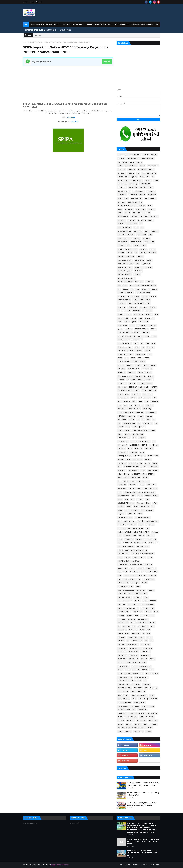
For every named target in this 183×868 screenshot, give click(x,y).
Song (142, 637)
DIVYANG (137, 275)
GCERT (132, 325)
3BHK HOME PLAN (133, 159)
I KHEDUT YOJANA (130, 401)
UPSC (152, 695)
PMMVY (128, 557)
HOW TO (142, 398)
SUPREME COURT (123, 666)
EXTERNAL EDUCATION (142, 304)
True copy (153, 688)
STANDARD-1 (145, 644)
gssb (127, 358)
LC (132, 441)
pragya (120, 568)
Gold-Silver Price (151, 336)
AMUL (156, 180)
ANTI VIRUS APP (145, 184)
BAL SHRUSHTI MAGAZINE (126, 206)
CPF (153, 242)
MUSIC (132, 489)
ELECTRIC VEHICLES (124, 300)
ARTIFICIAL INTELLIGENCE (137, 195)
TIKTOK (138, 684)
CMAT (120, 238)
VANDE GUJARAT (139, 702)
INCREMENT (122, 409)
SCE (123, 619)
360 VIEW (121, 159)
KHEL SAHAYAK (138, 434)
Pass (119, 536)
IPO (143, 420)
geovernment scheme (125, 329)
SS (141, 641)
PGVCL (151, 543)
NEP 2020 (140, 499)
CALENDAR (145, 217)
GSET (150, 354)
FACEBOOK (121, 307)
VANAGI (154, 699)
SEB (119, 626)
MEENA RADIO (134, 470)
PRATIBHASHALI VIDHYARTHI (146, 568)
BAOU (120, 209)
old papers (121, 514)
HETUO (150, 383)
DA (136, 253)
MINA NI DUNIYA (148, 474)
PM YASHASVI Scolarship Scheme (143, 554)
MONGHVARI (122, 485)
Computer (147, 238)
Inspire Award (151, 412)
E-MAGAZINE (134, 285)
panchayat (127, 528)
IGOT (126, 405)
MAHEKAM (134, 452)
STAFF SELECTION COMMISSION (128, 644)
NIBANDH (121, 507)
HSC (155, 398)
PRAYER (144, 572)
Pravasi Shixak (122, 572)
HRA (149, 398)
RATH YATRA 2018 (124, 594)
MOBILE (145, 478)
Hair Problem (149, 376)
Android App (122, 184)
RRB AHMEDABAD (132, 608)
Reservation (122, 601)
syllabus (131, 670)
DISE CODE (139, 271)
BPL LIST (127, 213)
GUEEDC (146, 358)
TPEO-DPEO (138, 688)
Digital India (146, 264)
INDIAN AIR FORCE (134, 409)
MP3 (148, 485)
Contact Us (136, 865)
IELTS (119, 405)
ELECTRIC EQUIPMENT (149, 296)
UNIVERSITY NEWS (124, 695)
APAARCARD (133, 188)
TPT (146, 688)
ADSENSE (131, 173)
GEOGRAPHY (141, 325)
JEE (139, 423)
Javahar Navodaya (129, 423)
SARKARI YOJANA (132, 615)
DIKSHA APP (139, 267)
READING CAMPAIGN (125, 597)
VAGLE (134, 699)
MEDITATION (122, 470)
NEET (133, 499)
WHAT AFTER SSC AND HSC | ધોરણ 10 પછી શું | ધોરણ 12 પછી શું (143, 794)
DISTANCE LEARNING (125, 275)
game (134, 322)
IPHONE (131, 420)
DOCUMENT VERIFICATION (126, 278)
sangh (156, 612)
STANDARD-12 (147, 648)
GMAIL (140, 336)
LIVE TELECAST (135, 445)
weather (120, 724)
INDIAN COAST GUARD (125, 412)
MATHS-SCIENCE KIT (135, 463)
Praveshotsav (134, 572)
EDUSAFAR (121, 296)
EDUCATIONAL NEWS (143, 293)
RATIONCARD (137, 594)
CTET (135, 249)
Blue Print (151, 209)
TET (145, 681)
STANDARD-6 (134, 655)
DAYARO (121, 256)
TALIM (120, 673)
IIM (131, 405)
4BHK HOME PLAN (147, 159)
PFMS (144, 543)
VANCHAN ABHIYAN (124, 702)
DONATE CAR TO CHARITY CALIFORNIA (130, 282)
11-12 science (122, 155)
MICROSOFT (136, 474)
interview (149, 416)
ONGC (140, 514)
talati (152, 670)
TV (119, 692)
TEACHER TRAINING (141, 677)
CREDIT (129, 246)
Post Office (135, 561)
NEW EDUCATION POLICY (126, 503)
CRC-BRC (121, 246)
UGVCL (133, 692)
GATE (146, 322)
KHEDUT (128, 434)
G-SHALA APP (149, 318)
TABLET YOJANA (142, 670)
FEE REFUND (144, 307)
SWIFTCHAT (122, 670)
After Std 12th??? (123, 177)
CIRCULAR (131, 235)
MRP (154, 485)
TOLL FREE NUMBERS (124, 688)
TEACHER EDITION (152, 673)
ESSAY (148, 300)
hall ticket (121, 380)
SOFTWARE (121, 637)
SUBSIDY (121, 663)
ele (129, 296)
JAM (119, 423)
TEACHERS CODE (123, 681)
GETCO (153, 329)
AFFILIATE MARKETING (149, 173)
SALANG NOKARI (136, 612)
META (120, 474)
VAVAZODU (135, 706)
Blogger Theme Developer (60, 865)
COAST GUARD (135, 238)
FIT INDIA (121, 314)
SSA (146, 641)
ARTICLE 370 (122, 195)
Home (25, 2)
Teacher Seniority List (125, 677)
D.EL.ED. (130, 253)
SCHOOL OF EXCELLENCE (139, 623)
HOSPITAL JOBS (123, 398)
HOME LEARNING (123, 394)
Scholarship (131, 619)
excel (130, 304)
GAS (140, 322)
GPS (148, 343)
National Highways (151, 496)
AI (153, 177)
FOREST (134, 318)
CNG (126, 238)
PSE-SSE (120, 579)
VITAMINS (121, 721)
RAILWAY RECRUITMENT (125, 586)
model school (135, 481)
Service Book (122, 630)
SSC (151, 641)
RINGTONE (121, 605)
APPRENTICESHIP (138, 191)
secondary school (129, 626)
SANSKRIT (121, 615)
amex (158, 865)
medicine (154, 467)
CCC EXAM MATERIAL (125, 227)
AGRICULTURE (145, 177)
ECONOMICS (135, 289)
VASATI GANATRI (123, 706)
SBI (153, 615)
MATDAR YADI (137, 459)
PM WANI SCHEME (124, 554)
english (135, 300)
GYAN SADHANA (134, 369)
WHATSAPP (146, 724)
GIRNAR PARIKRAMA (124, 336)
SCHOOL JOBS (143, 619)
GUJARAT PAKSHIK (124, 362)
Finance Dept (147, 311)
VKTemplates (35, 865)
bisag (138, 209)
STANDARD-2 (122, 652)
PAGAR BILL (150, 525)
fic (119, 311)
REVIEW (145, 601)
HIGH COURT (122, 387)
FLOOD (120, 318)
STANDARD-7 (145, 655)
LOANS (145, 445)
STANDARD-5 (122, 655)
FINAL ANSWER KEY (134, 311)
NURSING (134, 510)
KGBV (153, 430)
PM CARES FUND (123, 550)
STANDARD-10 (122, 648)
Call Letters (121, 220)
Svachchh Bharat (145, 666)
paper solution (138, 528)
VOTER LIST (130, 721)
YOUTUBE (128, 731)
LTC (152, 449)
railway (144, 583)
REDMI (146, 597)
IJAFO (141, 405)
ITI (154, 420)
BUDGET (147, 213)
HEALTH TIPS (122, 383)
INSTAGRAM (122, 416)
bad (141, 202)
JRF (135, 427)
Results (137, 601)
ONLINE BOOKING (124, 521)
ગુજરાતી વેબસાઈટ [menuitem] (65, 30)
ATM (119, 198)
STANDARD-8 (122, 659)
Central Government (124, 231)
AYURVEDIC (121, 202)
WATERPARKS (153, 721)
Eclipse (126, 289)
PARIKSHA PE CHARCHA (141, 532)
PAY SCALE (150, 536)
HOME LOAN (136, 394)
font (127, 318)
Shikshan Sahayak (123, 634)
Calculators (135, 217)
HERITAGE (141, 383)
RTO (153, 608)
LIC (154, 441)
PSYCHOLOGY (130, 579)
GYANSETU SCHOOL (145, 372)
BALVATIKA (141, 206)
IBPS (140, 401)
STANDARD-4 (145, 652)
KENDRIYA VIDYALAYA (141, 430)
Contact (39, 2)
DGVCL (149, 260)
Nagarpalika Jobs (130, 492)
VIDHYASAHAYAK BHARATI (126, 710)
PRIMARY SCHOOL (130, 576)
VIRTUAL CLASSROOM (147, 717)
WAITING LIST (141, 721)
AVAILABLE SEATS (137, 198)
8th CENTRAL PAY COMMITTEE (128, 166)
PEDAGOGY (129, 539)
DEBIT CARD (130, 256)
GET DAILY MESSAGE (142, 329)
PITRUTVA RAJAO (129, 547)
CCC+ (136, 227)
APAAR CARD (122, 188)
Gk (135, 336)
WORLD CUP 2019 (124, 728)
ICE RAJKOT (154, 401)
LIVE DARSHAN (122, 445)
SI (144, 634)
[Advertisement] (68, 82)
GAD (119, 322)
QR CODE (130, 583)
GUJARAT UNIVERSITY (125, 365)
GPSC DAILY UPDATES (125, 347)
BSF (134, 213)
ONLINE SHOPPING (152, 521)
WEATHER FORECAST (133, 724)
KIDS (135, 438)
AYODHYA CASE (150, 198)
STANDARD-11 (135, 648)
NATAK (140, 496)
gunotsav (152, 365)
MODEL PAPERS (123, 481)
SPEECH (149, 637)
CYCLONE (121, 253)
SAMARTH (148, 612)
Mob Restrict (136, 478)
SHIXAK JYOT (136, 634)
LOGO (130, 449)
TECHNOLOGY (136, 681)
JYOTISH (142, 427)
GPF (142, 343)
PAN (119, 528)
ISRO (148, 420)
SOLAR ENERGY (133, 637)
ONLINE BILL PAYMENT (142, 518)
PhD (119, 547)
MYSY (120, 492)
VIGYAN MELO (143, 710)
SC (119, 619)
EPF (142, 300)
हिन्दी (135, 731)
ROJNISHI (121, 608)
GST (139, 358)
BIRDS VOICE (129, 209)
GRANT (140, 351)
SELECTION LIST (143, 626)
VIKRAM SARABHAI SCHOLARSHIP (146, 713)
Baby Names (132, 202)
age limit (134, 177)
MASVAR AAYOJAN (124, 459)
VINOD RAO (122, 717)
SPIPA (30, 42)
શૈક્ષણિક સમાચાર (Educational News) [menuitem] (44, 24)
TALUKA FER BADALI (131, 673)
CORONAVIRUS (136, 242)
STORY (152, 659)
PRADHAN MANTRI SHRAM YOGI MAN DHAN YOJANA (135, 565)
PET (119, 543)
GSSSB (133, 358)
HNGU (144, 391)
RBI (145, 594)
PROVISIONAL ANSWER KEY (147, 576)
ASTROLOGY (152, 195)
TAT (142, 673)
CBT (136, 224)
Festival (153, 307)
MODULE (146, 481)
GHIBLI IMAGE (136, 333)
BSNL (140, 213)
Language (142, 438)
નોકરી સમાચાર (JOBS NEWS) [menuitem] (73, 24)
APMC (150, 188)
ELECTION (136, 296)
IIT (136, 405)
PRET (119, 576)
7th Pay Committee (136, 162)
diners (152, 865)
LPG (146, 449)
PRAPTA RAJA (130, 568)
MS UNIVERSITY (123, 489)
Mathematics (122, 463)
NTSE (127, 510)
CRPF (144, 246)
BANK (150, 206)
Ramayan (151, 590)
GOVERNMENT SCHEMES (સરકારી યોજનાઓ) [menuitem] (41, 30)
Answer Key (133, 184)
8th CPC (143, 166)
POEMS (143, 557)
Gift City (146, 333)
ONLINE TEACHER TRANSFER (127, 525)
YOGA (120, 731)
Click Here (71, 117)
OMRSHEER (132, 514)
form (141, 318)
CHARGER (155, 231)
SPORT (135, 641)
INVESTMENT (122, 420)
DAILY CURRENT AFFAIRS (148, 253)
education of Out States (126, 293)
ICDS (146, 401)
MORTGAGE (133, 485)
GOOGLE (121, 340)
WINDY (155, 724)
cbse (130, 224)
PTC (139, 579)
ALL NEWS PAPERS (136, 180)
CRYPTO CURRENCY (124, 249)
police (150, 557)
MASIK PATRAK (153, 456)
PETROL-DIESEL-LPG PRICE (131, 543)
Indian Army (147, 409)
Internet (140, 416)
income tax (150, 405)
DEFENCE (140, 256)
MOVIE (142, 485)
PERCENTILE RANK (150, 539)
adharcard (121, 169)
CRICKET (137, 246)
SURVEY (134, 666)
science (153, 623)
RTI (147, 608)
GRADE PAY (150, 347)
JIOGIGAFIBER (122, 427)
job (131, 427)
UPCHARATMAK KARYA (140, 695)
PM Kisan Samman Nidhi (139, 550)
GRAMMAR (131, 351)
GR (143, 347)
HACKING (138, 376)
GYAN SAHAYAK (147, 369)
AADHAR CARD (153, 166)
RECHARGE (138, 597)
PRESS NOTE (153, 572)
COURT (146, 242)
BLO (144, 209)
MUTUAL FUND (142, 489)
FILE (123, 311)
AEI (138, 173)
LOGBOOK (121, 449)
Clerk (150, 235)
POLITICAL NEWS (123, 561)
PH (157, 543)
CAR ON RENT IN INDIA (146, 220)
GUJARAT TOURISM (139, 362)
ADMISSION (121, 173)
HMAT (137, 391)
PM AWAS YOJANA (143, 547)
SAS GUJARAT (145, 615)
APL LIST (143, 188)
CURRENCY (143, 249)
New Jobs (140, 503)
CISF (138, 235)
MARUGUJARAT (140, 456)
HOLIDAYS (153, 391)
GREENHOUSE (122, 354)
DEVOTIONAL (140, 260)
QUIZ (137, 583)
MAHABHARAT (123, 452)
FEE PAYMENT (132, 307)
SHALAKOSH (133, 630)
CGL (141, 231)
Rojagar (135, 605)
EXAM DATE (121, 304)
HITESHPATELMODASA (125, 391)
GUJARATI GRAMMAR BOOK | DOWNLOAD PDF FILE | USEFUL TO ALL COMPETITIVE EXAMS (143, 841)
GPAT (136, 343)
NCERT (120, 499)
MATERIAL (148, 459)
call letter (154, 217)
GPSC (153, 343)
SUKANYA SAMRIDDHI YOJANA (136, 663)
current (152, 249)
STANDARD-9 (134, 659)
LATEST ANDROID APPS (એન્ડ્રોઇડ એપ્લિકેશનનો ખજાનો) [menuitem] (133, 24)
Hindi (146, 387)
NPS (153, 507)
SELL (152, 626)
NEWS (148, 503)
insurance (132, 416)
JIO (156, 423)
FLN (156, 314)
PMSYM (135, 557)
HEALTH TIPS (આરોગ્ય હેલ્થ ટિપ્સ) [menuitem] (99, 24)
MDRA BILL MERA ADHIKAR (133, 467)
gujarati (137, 365)
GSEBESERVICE (141, 354)
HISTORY (154, 387)
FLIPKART (149, 314)
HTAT (120, 401)
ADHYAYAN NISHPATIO (146, 169)
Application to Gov (124, 191)
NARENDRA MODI (123, 496)
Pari (147, 528)
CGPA (147, 231)
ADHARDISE (131, 169)
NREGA (120, 510)
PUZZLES (121, 583)
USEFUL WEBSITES (123, 699)
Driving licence (123, 285)
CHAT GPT (121, 235)
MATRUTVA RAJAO (151, 463)
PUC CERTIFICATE (149, 579)
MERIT (143, 470)
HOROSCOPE (147, 394)
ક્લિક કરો (107, 62)
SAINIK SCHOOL (123, 612)
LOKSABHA (138, 449)
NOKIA (136, 507)
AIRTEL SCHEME (123, 180)
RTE (142, 608)
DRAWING (149, 282)
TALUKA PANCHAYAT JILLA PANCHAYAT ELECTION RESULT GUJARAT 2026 (142, 804)
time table (147, 684)
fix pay (129, 314)
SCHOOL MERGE (123, 623)
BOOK (120, 213)
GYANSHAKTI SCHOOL (125, 376)
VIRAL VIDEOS (133, 717)
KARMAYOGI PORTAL (125, 430)
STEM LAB (144, 659)
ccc (141, 224)
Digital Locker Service (125, 267)
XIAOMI (150, 728)
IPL (138, 420)
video (152, 706)
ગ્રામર (141, 731)
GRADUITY (121, 351)
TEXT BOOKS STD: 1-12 (125, 684)
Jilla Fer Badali (147, 423)
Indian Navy (139, 412)
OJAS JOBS (150, 510)
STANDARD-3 (134, 652)
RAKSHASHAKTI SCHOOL (126, 590)
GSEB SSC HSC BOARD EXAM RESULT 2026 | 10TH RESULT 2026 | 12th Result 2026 (143, 784)
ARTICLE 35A (151, 191)
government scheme (125, 343)
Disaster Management (125, 271)
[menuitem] (26, 24)
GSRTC (120, 358)
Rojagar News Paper (147, 605)
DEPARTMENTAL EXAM (125, 260)
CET (135, 231)
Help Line (132, 383)
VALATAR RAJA (144, 699)
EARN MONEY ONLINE (149, 285)
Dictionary (121, 264)
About (32, 2)
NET (148, 499)
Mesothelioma (153, 470)
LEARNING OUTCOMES (143, 441)
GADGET (127, 322)
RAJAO (138, 586)
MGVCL (127, 474)
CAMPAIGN (132, 220)
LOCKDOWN (154, 445)
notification (145, 507)
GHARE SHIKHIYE (123, 333)
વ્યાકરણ (149, 731)
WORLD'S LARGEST (139, 728)
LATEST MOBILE (123, 441)
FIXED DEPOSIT (139, 314)
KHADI (120, 434)
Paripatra (155, 532)
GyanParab (121, 372)
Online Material (138, 521)
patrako (142, 536)
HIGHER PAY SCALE (135, 387)
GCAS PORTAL (122, 325)
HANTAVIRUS (131, 380)
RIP (129, 605)
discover (144, 865)
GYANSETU (132, 372)
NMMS (129, 507)
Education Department (149, 289)
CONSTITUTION (123, 242)
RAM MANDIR (141, 590)
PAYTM (120, 539)
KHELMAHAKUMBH (124, 438)
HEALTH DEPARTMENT (146, 380)
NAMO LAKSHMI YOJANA (146, 492)
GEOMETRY (152, 325)
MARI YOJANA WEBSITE (125, 456)
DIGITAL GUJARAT (133, 264)
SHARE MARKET (145, 630)
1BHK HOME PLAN (136, 155)
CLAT (144, 235)
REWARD (153, 601)
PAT (135, 536)
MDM (119, 467)
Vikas (131, 713)
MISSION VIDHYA (123, 478)
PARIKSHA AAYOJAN (124, 532)
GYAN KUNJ (121, 369)
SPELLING (121, 641)
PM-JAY (120, 557)
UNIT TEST (142, 692)
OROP (141, 525)
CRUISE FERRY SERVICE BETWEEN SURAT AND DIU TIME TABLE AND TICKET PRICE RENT (142, 853)
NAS (133, 496)
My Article (154, 489)
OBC (142, 510)
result (130, 601)
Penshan (139, 539)
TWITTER (125, 692)
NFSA (155, 503)
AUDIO (126, 198)
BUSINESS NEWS (123, 217)
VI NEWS (145, 706)
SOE (148, 634)
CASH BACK (122, 224)
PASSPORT (127, 536)
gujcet (144, 365)
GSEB (131, 354)
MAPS (142, 452)
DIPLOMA (149, 267)
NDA (127, 499)
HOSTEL (133, 398)
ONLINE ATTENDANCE (125, 518)
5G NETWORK (122, 162)
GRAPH (147, 351)
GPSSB (137, 347)
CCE (142, 227)
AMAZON (148, 180)
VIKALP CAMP (122, 713)
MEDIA (146, 467)
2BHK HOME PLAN (150, 155)
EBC (119, 289)
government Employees (134, 340)
